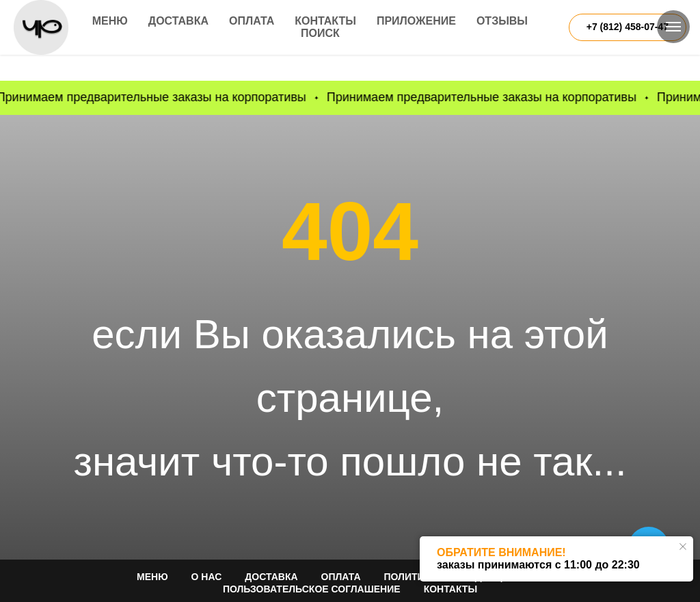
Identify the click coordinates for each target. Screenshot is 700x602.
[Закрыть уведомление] (683, 547)
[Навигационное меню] (673, 27)
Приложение (416, 21)
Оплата (252, 21)
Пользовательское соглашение (312, 589)
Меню (110, 21)
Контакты (325, 21)
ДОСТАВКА (271, 577)
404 (350, 231)
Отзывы (502, 21)
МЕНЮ (152, 577)
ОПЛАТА (341, 577)
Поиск (320, 33)
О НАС (207, 577)
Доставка (178, 21)
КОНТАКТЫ (450, 589)
